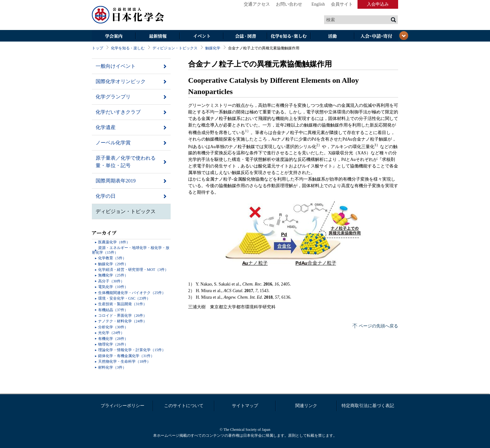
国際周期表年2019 (116, 181)
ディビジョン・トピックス (175, 48)
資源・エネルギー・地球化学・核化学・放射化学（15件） (131, 250)
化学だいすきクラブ (118, 112)
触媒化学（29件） (113, 264)
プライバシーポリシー (122, 406)
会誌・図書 (245, 36)
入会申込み (378, 4)
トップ (97, 48)
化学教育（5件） (112, 258)
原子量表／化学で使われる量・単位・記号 (126, 162)
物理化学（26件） (113, 344)
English (318, 4)
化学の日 (106, 196)
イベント (201, 36)
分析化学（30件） (113, 327)
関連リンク (306, 406)
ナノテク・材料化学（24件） (122, 321)
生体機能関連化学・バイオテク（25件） (132, 293)
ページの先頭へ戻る (378, 326)
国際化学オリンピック (121, 81)
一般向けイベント (116, 66)
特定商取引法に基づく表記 (368, 406)
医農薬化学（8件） (114, 242)
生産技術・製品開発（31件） (122, 304)
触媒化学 (213, 48)
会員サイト (342, 4)
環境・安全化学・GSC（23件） (124, 298)
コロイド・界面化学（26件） (122, 316)
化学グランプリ (113, 97)
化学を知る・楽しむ (289, 36)
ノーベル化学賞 (113, 143)
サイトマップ (245, 406)
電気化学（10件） (113, 287)
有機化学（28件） (113, 339)
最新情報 (157, 36)
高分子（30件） (111, 281)
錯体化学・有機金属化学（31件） (126, 356)
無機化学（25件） (113, 275)
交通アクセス (257, 4)
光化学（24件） (111, 333)
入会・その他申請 (376, 36)
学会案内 (114, 36)
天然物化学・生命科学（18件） (124, 361)
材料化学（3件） (112, 367)
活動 (332, 36)
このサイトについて (184, 406)
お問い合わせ (289, 4)
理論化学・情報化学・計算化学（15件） (132, 350)
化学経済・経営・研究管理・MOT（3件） (133, 270)
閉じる (404, 36)
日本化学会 (128, 15)
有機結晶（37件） (113, 310)
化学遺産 (106, 127)
